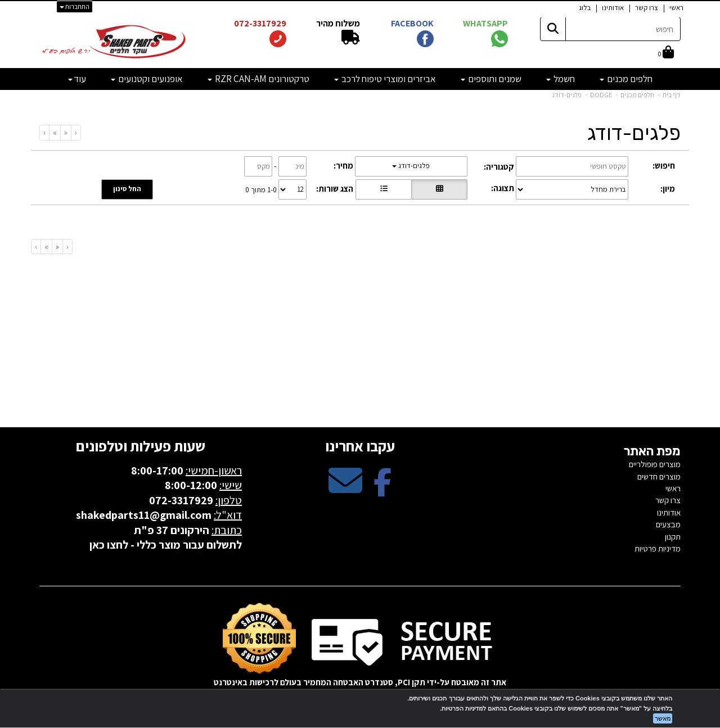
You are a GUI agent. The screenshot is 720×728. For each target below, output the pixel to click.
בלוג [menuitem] (585, 8)
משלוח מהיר (337, 23)
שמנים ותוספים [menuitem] (491, 79)
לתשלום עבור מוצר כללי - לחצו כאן (166, 545)
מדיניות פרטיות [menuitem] (658, 548)
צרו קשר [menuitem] (647, 8)
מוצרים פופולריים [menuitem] (655, 464)
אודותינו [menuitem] (613, 8)
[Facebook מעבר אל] (382, 490)
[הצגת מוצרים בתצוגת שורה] (384, 189)
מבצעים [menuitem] (668, 524)
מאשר (663, 718)
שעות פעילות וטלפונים (141, 446)
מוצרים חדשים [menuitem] (659, 476)
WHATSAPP (485, 23)
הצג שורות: (335, 189)
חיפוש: (664, 166)
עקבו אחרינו (360, 446)
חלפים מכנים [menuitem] (626, 79)
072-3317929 (259, 23)
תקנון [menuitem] (673, 537)
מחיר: (343, 166)
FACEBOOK (412, 23)
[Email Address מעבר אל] (345, 490)
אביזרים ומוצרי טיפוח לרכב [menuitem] (385, 79)
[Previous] (66, 132)
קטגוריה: (499, 167)
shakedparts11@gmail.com (144, 515)
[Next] (55, 132)
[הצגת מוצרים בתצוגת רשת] (439, 189)
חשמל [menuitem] (561, 79)
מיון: (668, 189)
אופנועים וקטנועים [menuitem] (147, 79)
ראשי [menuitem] (676, 8)
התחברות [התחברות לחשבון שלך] (75, 6)
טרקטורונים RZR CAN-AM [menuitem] (258, 79)
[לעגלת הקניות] (666, 53)
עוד (77, 79)
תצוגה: (503, 188)
